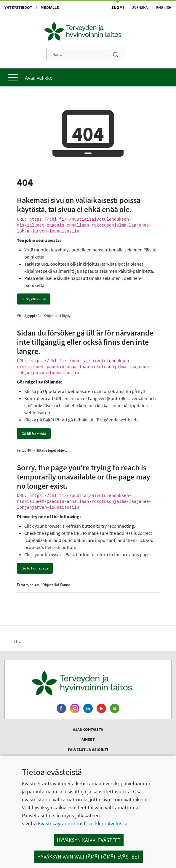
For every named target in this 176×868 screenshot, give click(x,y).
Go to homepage (35, 568)
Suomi (118, 7)
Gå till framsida (34, 434)
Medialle (50, 7)
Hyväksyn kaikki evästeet (89, 840)
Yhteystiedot (18, 7)
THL (17, 641)
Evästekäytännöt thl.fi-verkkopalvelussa (83, 823)
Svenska (140, 7)
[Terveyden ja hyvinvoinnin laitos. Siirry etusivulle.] (88, 683)
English (164, 7)
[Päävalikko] (88, 77)
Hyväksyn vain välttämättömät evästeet (89, 857)
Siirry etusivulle (34, 299)
